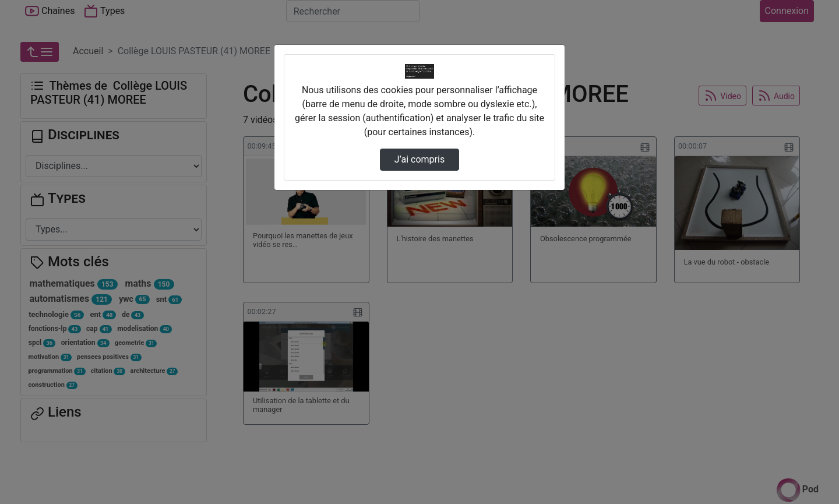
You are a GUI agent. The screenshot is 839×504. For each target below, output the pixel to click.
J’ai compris (419, 159)
